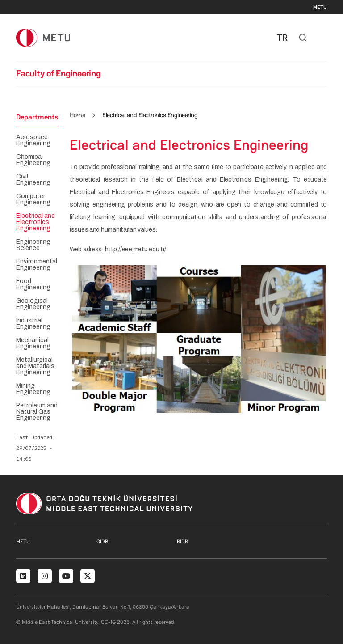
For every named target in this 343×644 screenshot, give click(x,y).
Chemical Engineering (33, 160)
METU (320, 7)
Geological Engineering (33, 304)
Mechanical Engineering (33, 343)
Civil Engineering (33, 180)
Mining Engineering (33, 389)
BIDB (182, 542)
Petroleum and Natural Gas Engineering (37, 412)
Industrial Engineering (33, 324)
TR (282, 38)
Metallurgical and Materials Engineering (35, 366)
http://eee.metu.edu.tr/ (136, 249)
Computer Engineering (33, 199)
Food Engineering (33, 284)
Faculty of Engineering (59, 73)
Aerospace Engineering (33, 140)
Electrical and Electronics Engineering (36, 222)
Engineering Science (33, 245)
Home (77, 115)
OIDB (102, 542)
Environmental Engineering (37, 265)
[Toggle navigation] (322, 38)
